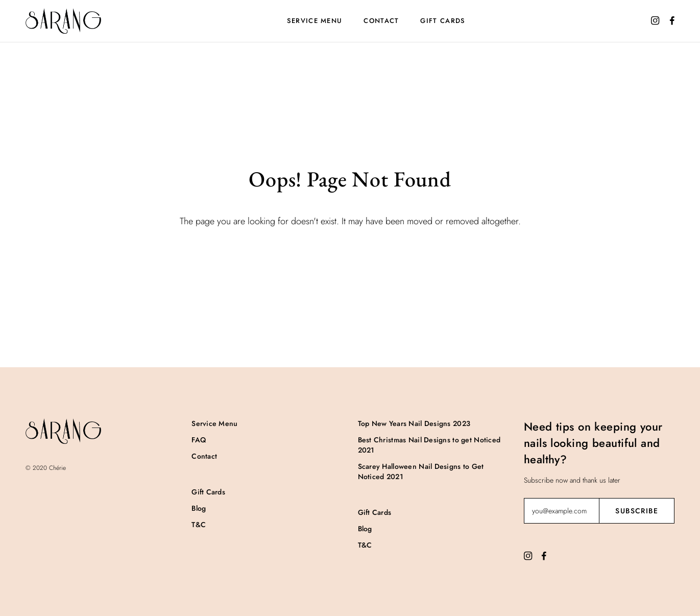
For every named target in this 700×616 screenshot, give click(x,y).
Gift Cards (443, 21)
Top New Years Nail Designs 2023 (414, 423)
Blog (199, 508)
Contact (381, 21)
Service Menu (315, 21)
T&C (199, 525)
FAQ (199, 440)
